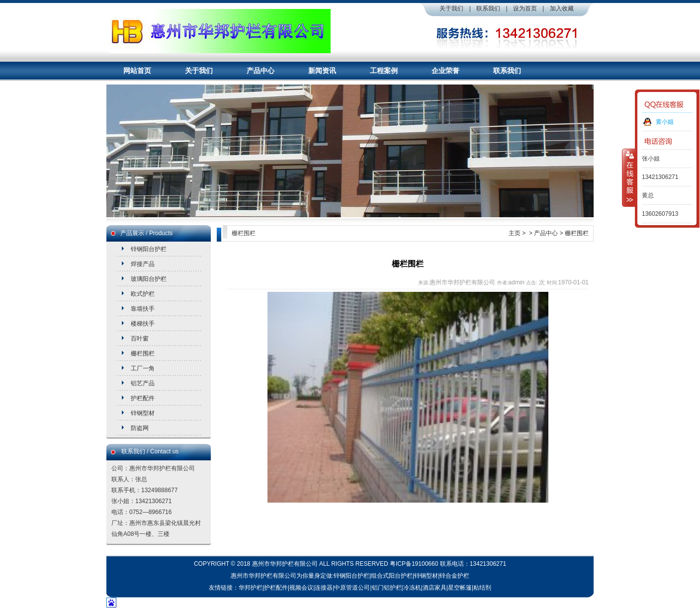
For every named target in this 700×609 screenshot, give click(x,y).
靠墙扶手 (143, 309)
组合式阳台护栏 (392, 576)
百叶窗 (140, 339)
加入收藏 (562, 8)
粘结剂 (482, 588)
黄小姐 (665, 122)
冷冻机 (412, 588)
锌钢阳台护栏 (149, 249)
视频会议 (301, 588)
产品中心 (261, 71)
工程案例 (384, 71)
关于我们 (451, 8)
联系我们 (488, 8)
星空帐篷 (460, 588)
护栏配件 (143, 398)
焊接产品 (143, 264)
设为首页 (525, 8)
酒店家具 (435, 588)
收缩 (629, 177)
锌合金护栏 (454, 576)
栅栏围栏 (143, 353)
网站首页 (137, 71)
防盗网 (140, 428)
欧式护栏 (143, 294)
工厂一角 (143, 368)
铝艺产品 (143, 383)
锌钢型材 (143, 413)
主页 (515, 233)
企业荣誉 (445, 71)
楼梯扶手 (143, 324)
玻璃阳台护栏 (149, 279)
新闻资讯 (322, 71)
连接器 (324, 588)
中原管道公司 (352, 588)
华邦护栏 (251, 588)
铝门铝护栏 (387, 588)
